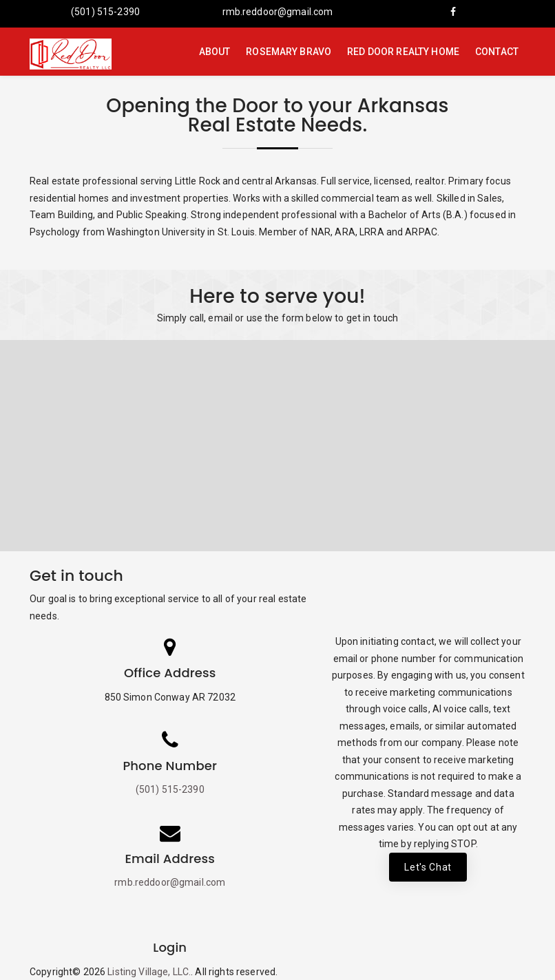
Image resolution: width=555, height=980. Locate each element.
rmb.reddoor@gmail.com (278, 12)
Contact (497, 52)
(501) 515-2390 (105, 12)
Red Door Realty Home (403, 52)
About (215, 52)
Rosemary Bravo (289, 52)
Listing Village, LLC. (149, 972)
